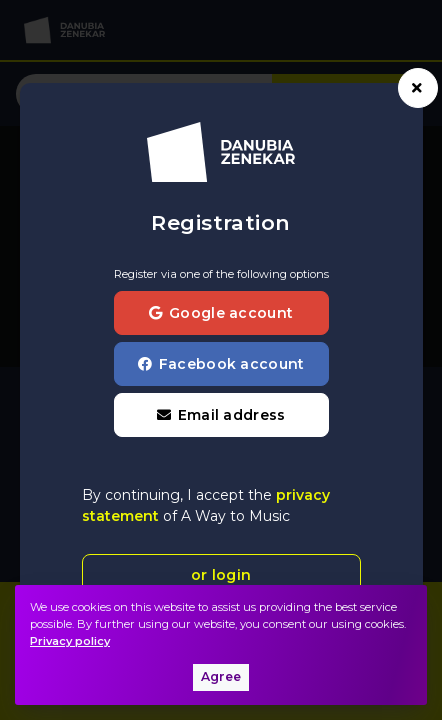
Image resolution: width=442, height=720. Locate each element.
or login (221, 575)
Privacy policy (70, 641)
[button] (221, 415)
